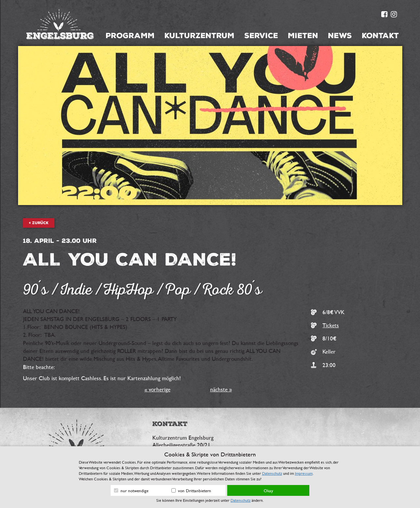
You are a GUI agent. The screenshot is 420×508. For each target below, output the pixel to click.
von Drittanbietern (191, 491)
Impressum (304, 473)
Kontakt (380, 36)
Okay (268, 491)
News (340, 36)
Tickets (331, 325)
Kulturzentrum (199, 36)
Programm (130, 36)
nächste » (221, 389)
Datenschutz (272, 473)
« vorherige (157, 389)
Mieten (303, 36)
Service (261, 36)
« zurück (39, 223)
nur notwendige (131, 491)
